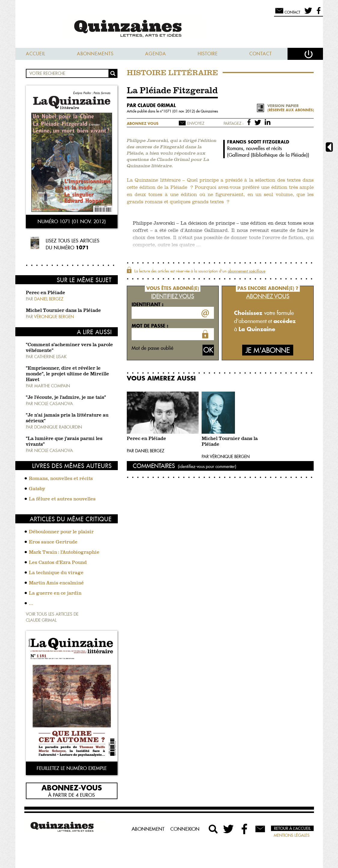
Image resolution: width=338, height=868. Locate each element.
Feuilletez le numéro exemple (72, 768)
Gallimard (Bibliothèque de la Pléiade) (268, 155)
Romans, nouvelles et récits (61, 479)
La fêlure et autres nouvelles (62, 499)
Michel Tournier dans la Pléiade (63, 311)
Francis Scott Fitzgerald (258, 142)
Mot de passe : (150, 326)
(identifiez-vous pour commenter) (207, 466)
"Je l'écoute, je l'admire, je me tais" (66, 398)
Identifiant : (148, 304)
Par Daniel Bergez (146, 451)
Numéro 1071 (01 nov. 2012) (72, 221)
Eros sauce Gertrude (53, 542)
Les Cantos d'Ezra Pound (58, 563)
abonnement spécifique (247, 271)
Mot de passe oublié (152, 348)
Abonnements (95, 54)
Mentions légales (292, 835)
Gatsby (37, 489)
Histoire (208, 54)
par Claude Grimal (151, 105)
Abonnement (148, 829)
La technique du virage (56, 573)
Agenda (156, 54)
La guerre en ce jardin (55, 593)
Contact (261, 54)
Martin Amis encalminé (56, 583)
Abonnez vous (143, 123)
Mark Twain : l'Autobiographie (64, 553)
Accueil (36, 54)
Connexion (185, 829)
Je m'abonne (268, 350)
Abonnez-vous (72, 787)
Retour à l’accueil (292, 828)
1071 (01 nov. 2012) (180, 111)
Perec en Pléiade (46, 293)
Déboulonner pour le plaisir (61, 532)
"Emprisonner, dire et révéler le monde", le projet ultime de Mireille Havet (67, 374)
